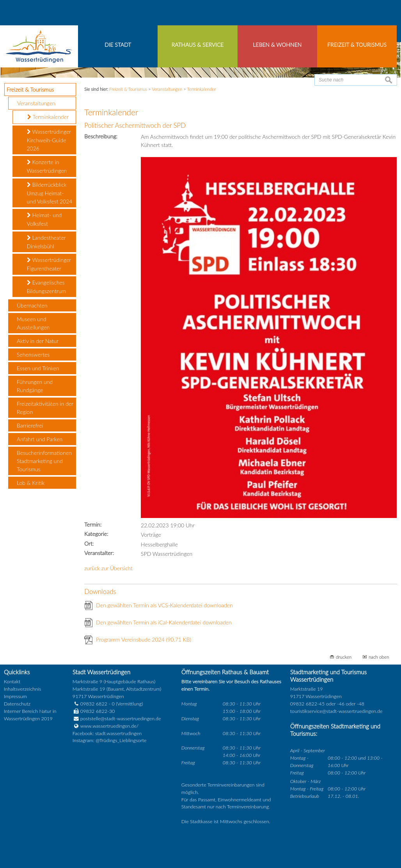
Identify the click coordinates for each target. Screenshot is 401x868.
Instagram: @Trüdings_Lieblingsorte (110, 740)
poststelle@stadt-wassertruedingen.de (121, 719)
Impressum (15, 696)
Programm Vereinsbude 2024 (144, 639)
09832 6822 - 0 (94, 704)
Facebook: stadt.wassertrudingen (107, 733)
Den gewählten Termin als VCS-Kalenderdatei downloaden (164, 605)
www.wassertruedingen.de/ (109, 726)
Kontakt (12, 681)
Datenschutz (17, 704)
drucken (344, 657)
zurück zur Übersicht (108, 568)
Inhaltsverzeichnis (22, 689)
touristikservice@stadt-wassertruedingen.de (336, 711)
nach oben (379, 657)
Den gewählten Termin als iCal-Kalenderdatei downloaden (164, 622)
